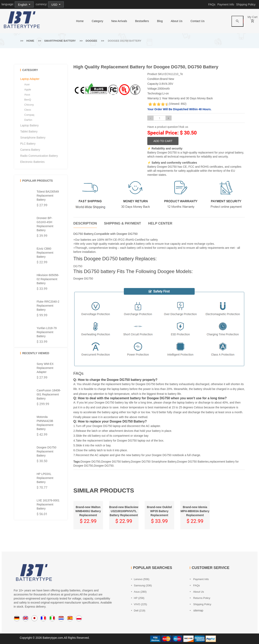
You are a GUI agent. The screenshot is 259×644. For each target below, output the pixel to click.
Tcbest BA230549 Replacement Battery (48, 196)
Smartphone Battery (60, 41)
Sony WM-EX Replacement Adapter (45, 368)
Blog (160, 21)
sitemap (197, 610)
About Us (177, 21)
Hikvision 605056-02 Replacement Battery (48, 279)
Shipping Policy (246, 4)
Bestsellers (142, 21)
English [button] (23, 5)
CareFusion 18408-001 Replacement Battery (49, 394)
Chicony (29, 105)
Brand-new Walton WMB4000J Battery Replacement (88, 511)
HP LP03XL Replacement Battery (45, 478)
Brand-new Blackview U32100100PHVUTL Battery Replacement (124, 511)
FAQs (212, 4)
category (97, 21)
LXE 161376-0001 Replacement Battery (48, 504)
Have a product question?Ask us (168, 127)
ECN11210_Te (174, 74)
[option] (82, 83)
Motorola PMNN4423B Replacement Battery (45, 423)
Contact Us (197, 21)
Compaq (29, 115)
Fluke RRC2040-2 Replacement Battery (48, 306)
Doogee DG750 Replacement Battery (46, 451)
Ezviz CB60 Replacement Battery (45, 253)
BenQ (28, 100)
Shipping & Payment (123, 223)
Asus (27, 95)
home (80, 21)
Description (85, 223)
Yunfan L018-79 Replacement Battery (47, 332)
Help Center (160, 223)
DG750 (78, 266)
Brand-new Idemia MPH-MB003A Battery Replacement (195, 511)
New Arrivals (119, 21)
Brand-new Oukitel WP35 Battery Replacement (159, 511)
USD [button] (55, 5)
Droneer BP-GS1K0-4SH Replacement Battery (45, 224)
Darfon (28, 120)
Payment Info (226, 4)
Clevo (28, 110)
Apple (28, 90)
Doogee (91, 41)
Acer (27, 84)
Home (30, 41)
